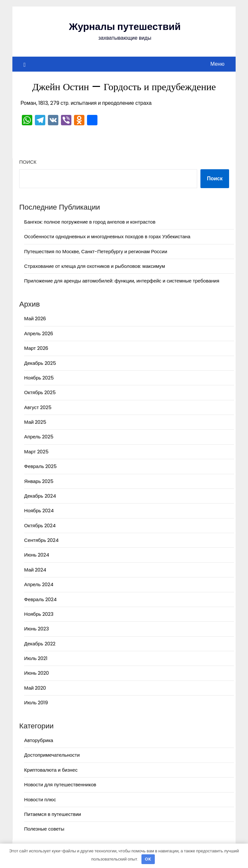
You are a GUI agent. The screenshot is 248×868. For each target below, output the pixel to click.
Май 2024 (35, 570)
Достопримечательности (52, 755)
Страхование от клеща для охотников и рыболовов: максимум (95, 266)
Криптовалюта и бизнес (51, 770)
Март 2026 (36, 348)
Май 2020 (35, 688)
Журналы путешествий (125, 27)
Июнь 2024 (37, 555)
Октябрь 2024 (40, 525)
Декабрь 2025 (40, 363)
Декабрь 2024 (40, 496)
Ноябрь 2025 (39, 378)
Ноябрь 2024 (39, 510)
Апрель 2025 (39, 437)
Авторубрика (39, 740)
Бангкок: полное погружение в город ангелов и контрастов (90, 222)
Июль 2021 (36, 658)
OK (148, 859)
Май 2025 (35, 422)
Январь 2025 (39, 481)
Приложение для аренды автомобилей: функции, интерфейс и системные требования (122, 281)
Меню (217, 64)
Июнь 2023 (36, 629)
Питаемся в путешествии (53, 814)
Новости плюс (40, 799)
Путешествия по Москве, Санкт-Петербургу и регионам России (96, 251)
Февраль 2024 (40, 599)
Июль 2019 (36, 703)
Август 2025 (38, 407)
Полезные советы (44, 829)
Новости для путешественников (60, 785)
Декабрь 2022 (40, 644)
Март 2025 (36, 452)
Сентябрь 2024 (41, 540)
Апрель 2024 (39, 584)
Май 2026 (35, 318)
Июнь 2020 (36, 673)
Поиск (28, 162)
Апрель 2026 (39, 333)
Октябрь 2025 (40, 392)
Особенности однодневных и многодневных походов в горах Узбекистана (107, 236)
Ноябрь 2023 (39, 614)
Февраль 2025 (40, 466)
